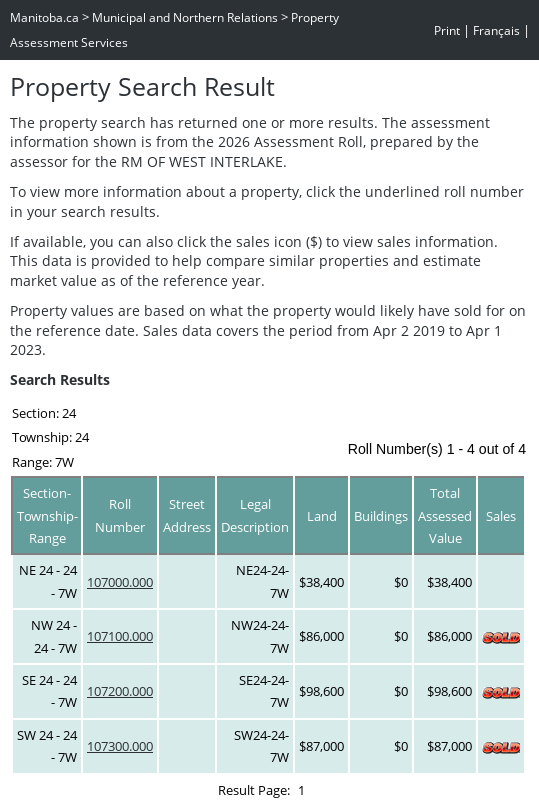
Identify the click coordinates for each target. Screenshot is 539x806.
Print (447, 30)
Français (496, 30)
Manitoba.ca (44, 17)
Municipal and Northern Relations (185, 17)
